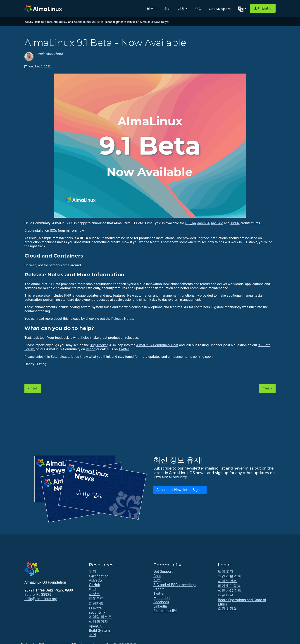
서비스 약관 (227, 581)
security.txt (98, 612)
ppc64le (217, 223)
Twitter (124, 349)
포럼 (157, 580)
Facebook (161, 602)
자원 (181, 9)
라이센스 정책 (229, 586)
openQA (95, 626)
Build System (99, 631)
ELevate (95, 608)
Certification (99, 576)
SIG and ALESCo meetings (175, 585)
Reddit (91, 349)
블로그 (152, 9)
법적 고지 (226, 571)
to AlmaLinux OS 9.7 (54, 22)
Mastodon (162, 598)
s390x (235, 223)
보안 (93, 635)
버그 (93, 589)
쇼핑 (198, 9)
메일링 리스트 (100, 617)
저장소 (94, 594)
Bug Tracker (99, 345)
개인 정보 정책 (230, 576)
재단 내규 (226, 595)
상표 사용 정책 (230, 590)
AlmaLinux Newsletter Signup (180, 490)
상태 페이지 (98, 621)
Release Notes (122, 319)
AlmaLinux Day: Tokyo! (154, 22)
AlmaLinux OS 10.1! (90, 22)
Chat (157, 576)
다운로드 (263, 8)
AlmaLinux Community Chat (157, 345)
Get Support (220, 9)
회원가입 (96, 603)
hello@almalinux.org (41, 599)
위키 (167, 9)
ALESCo (95, 581)
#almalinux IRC (165, 611)
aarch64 (203, 223)
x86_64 (190, 223)
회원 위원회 (227, 609)
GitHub (94, 585)
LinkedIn (160, 606)
